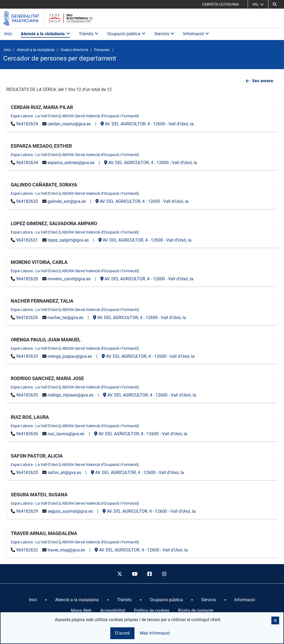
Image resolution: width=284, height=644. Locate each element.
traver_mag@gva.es (66, 550)
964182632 (27, 550)
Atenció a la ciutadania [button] (45, 34)
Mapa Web (81, 611)
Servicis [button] (164, 34)
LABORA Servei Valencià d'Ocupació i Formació (99, 116)
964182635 (27, 395)
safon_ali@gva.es (64, 473)
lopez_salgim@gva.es (68, 240)
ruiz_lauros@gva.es (66, 434)
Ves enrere (263, 81)
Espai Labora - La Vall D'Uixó (34, 116)
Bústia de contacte (196, 611)
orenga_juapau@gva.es (70, 356)
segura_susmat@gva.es (70, 511)
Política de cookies (152, 611)
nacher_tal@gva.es (65, 318)
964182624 (27, 124)
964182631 (27, 240)
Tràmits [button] (89, 34)
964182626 (27, 318)
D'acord (122, 633)
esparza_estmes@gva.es (71, 163)
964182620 (27, 201)
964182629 (27, 511)
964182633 (27, 356)
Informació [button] (196, 34)
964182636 (27, 434)
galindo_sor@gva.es (67, 201)
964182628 (27, 279)
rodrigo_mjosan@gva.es (70, 395)
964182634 (27, 163)
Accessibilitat (113, 611)
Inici (8, 34)
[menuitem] (33, 600)
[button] (275, 4)
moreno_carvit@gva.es (69, 279)
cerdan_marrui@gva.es (69, 124)
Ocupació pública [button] (127, 34)
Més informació (155, 633)
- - (147, 124)
